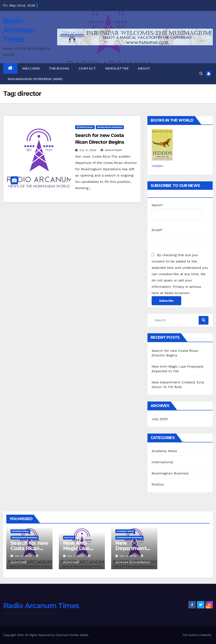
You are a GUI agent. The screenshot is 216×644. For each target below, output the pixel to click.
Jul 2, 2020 (128, 556)
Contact (87, 68)
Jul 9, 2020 (88, 150)
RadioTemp (111, 150)
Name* (177, 212)
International (85, 127)
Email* (177, 236)
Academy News (164, 451)
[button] (201, 74)
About (144, 68)
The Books (59, 68)
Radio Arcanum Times (19, 30)
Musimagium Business (110, 127)
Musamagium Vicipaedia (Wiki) (35, 79)
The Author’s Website (197, 635)
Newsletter (117, 68)
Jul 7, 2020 (75, 556)
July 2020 (160, 419)
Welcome (31, 68)
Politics (158, 484)
